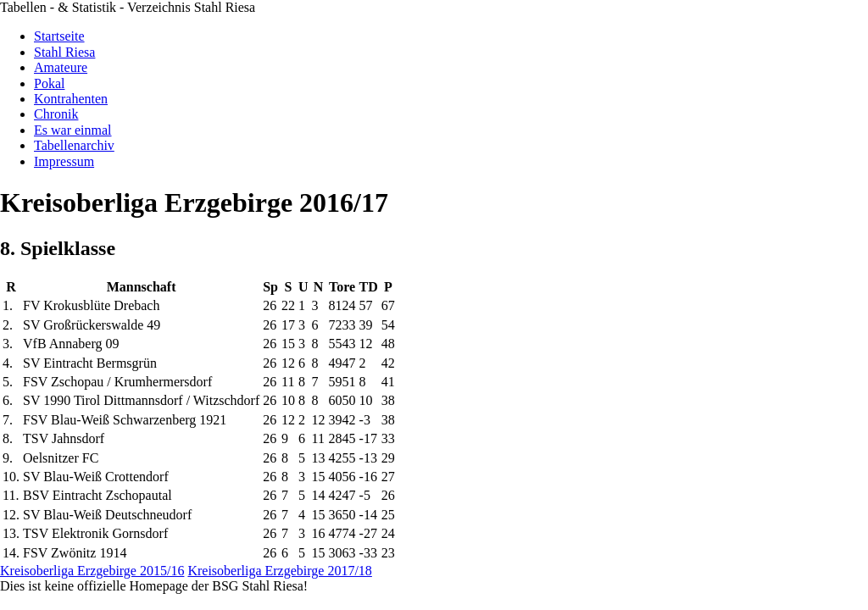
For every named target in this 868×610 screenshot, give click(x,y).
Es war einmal (73, 130)
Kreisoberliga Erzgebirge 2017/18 (279, 571)
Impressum (64, 161)
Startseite (59, 36)
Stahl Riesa (64, 52)
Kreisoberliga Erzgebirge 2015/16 (92, 571)
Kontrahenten (71, 99)
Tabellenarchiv (74, 145)
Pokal (49, 83)
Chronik (56, 114)
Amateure (61, 67)
